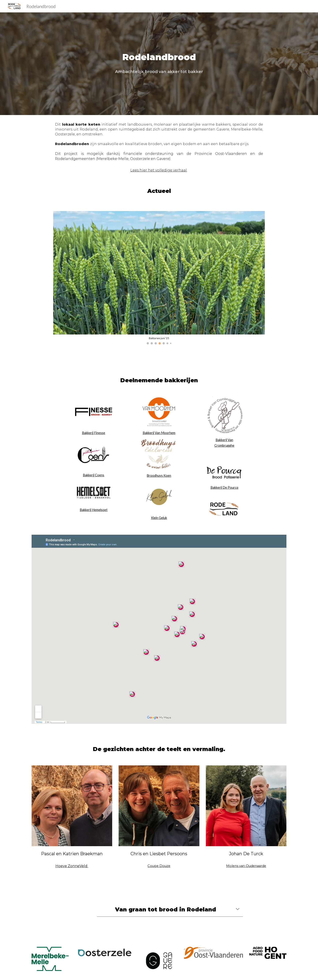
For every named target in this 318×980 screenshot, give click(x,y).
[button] (238, 909)
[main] (159, 57)
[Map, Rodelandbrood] (159, 629)
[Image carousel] (159, 278)
